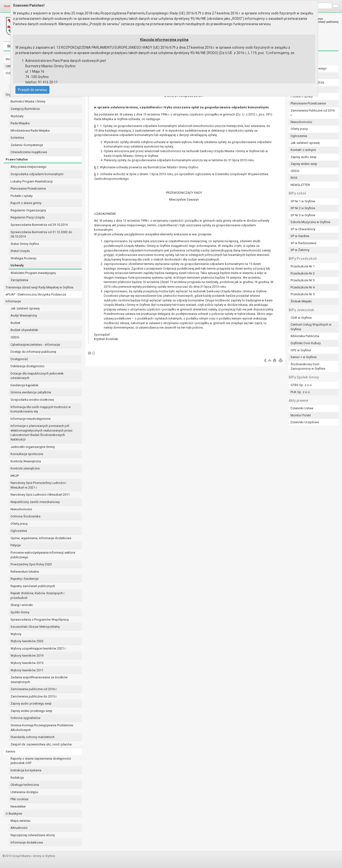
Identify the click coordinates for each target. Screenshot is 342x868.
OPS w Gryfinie (301, 350)
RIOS (294, 178)
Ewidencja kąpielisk (24, 385)
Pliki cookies (19, 799)
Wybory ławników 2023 (27, 641)
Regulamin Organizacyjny (28, 210)
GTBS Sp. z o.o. (301, 385)
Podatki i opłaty (22, 196)
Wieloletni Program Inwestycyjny (33, 273)
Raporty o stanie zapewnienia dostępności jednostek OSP (41, 761)
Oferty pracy (19, 524)
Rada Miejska (20, 123)
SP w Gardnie (300, 236)
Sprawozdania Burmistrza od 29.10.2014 (39, 225)
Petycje (16, 545)
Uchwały (17, 265)
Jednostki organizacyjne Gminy (33, 447)
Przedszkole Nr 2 (303, 273)
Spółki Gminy (20, 612)
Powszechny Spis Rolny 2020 (31, 564)
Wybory (16, 634)
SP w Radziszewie (303, 243)
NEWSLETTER (300, 185)
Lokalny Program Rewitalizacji (32, 181)
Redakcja (17, 778)
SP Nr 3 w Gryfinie (303, 215)
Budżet (15, 323)
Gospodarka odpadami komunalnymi (37, 174)
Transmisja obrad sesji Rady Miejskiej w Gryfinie (39, 287)
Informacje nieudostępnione (30, 419)
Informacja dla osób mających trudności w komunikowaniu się (41, 409)
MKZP (15, 476)
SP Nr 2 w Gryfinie (303, 208)
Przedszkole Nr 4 (303, 287)
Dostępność (19, 359)
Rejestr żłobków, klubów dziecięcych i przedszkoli (37, 595)
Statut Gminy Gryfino (25, 244)
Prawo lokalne (17, 159)
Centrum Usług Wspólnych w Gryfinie (311, 327)
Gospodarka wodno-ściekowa (32, 400)
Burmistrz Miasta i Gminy (28, 101)
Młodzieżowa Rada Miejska (30, 131)
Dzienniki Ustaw (302, 408)
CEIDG (15, 337)
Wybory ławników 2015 (27, 663)
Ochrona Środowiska (25, 516)
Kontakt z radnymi (303, 150)
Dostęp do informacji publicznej (33, 352)
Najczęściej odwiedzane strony (33, 835)
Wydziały (17, 116)
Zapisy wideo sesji (304, 164)
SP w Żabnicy (300, 250)
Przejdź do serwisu (32, 90)
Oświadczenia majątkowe (29, 152)
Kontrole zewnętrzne (25, 468)
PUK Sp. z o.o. (301, 392)
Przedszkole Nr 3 (303, 280)
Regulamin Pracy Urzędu (28, 217)
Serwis (10, 751)
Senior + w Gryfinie (304, 357)
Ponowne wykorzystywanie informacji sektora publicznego (43, 555)
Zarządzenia (19, 280)
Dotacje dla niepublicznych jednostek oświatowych (37, 376)
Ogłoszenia (19, 531)
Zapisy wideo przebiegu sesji (31, 711)
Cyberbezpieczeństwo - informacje (35, 345)
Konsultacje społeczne (27, 454)
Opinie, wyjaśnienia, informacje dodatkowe (41, 538)
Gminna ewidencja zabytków (31, 392)
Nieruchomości (21, 509)
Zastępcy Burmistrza (25, 109)
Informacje (13, 301)
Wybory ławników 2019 (27, 656)
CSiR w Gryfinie (301, 318)
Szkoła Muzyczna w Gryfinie (310, 222)
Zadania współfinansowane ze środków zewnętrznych (39, 680)
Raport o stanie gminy (26, 203)
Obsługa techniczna (25, 785)
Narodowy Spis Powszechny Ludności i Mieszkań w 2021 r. (38, 485)
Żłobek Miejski (301, 301)
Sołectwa (17, 138)
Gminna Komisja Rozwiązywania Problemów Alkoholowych (42, 728)
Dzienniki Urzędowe (305, 422)
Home (8, 6)
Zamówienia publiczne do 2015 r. (34, 696)
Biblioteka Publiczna (305, 336)
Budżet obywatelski (24, 330)
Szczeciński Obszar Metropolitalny (35, 627)
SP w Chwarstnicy (303, 229)
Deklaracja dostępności (27, 366)
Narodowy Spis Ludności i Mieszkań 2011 (40, 495)
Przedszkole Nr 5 (303, 294)
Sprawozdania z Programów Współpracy (40, 620)
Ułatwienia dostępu (24, 792)
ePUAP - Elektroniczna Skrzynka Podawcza (36, 294)
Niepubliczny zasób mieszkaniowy (35, 502)
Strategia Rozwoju (24, 258)
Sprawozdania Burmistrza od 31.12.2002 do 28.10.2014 (41, 234)
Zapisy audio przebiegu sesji (31, 703)
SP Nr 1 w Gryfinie (303, 201)
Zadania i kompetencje (27, 145)
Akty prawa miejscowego (29, 167)
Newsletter (18, 806)
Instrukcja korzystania (26, 770)
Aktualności (19, 828)
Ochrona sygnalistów (25, 718)
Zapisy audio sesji (303, 157)
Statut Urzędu (20, 251)
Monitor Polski (301, 415)
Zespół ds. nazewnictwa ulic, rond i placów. (41, 744)
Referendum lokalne (25, 572)
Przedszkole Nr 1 (303, 266)
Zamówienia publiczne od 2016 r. (34, 689)
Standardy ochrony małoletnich (33, 737)
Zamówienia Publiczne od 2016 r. (313, 113)
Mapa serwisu (20, 821)
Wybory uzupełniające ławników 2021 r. (38, 648)
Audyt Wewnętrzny (24, 315)
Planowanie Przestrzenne (28, 188)
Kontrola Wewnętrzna (26, 461)
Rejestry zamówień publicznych (33, 586)
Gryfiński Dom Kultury (306, 343)
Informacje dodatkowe (27, 842)
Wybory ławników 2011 (27, 670)
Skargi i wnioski (22, 605)
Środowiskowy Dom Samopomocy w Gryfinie (308, 366)
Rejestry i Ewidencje (24, 579)
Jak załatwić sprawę (25, 308)
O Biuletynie (14, 814)
